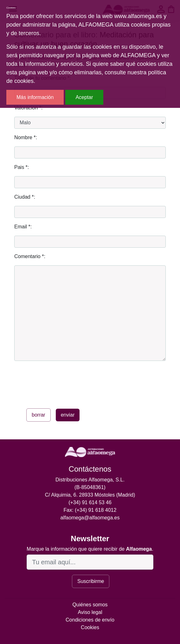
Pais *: (22, 167)
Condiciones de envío (90, 620)
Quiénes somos (90, 605)
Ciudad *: (25, 197)
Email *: (23, 227)
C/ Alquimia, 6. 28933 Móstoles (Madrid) (90, 495)
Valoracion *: (29, 108)
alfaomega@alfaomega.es (90, 518)
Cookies (90, 627)
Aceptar (84, 97)
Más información (35, 97)
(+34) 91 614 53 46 (90, 502)
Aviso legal (90, 612)
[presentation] (62, 383)
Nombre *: (26, 137)
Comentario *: (30, 256)
